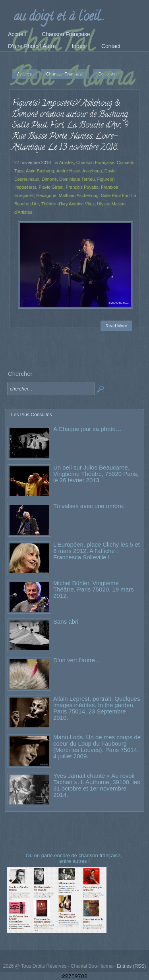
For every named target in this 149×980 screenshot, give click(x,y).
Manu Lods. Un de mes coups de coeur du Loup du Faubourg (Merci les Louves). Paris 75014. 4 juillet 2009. (97, 747)
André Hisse (68, 171)
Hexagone (46, 195)
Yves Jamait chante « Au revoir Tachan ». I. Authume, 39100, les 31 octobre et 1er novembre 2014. (97, 785)
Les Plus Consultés (32, 415)
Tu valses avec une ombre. (89, 506)
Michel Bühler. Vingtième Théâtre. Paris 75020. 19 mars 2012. (94, 589)
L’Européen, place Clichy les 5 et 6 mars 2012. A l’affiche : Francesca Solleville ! (97, 551)
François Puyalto (82, 187)
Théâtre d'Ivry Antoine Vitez (68, 204)
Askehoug (92, 171)
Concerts (126, 162)
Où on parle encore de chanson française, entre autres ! (75, 858)
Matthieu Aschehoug (79, 195)
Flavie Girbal (51, 187)
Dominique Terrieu (77, 179)
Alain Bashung (40, 171)
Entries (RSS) (131, 966)
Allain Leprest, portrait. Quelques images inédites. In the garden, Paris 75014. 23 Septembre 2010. (97, 708)
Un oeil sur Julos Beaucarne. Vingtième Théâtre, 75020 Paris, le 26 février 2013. (96, 474)
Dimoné (49, 179)
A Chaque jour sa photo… (87, 429)
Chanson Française (95, 162)
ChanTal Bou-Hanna (72, 62)
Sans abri (66, 621)
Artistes (67, 162)
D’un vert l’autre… (77, 660)
